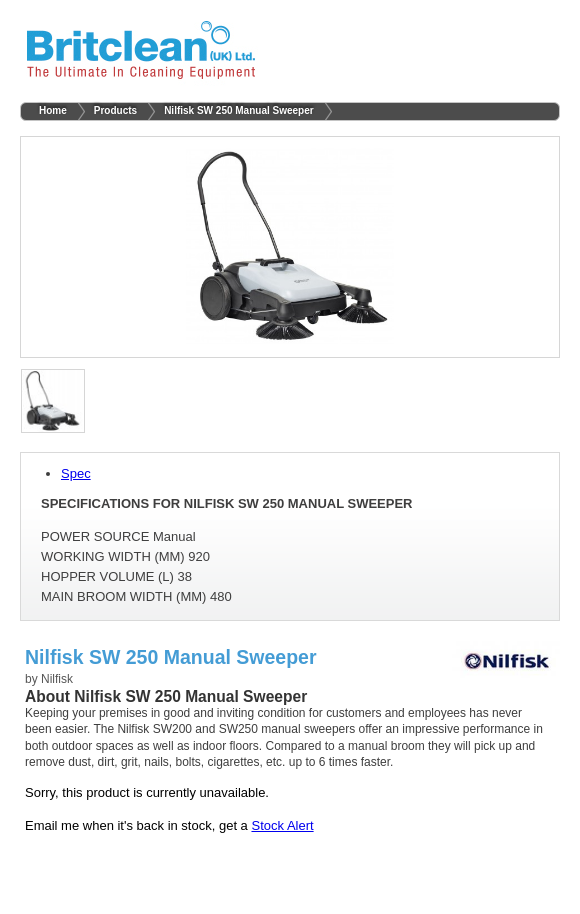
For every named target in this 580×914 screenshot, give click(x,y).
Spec (76, 473)
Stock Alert (282, 825)
